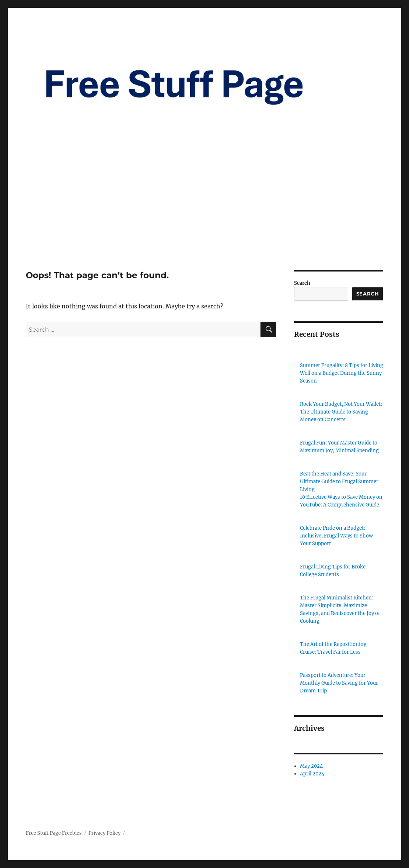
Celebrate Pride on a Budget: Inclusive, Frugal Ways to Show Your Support (336, 536)
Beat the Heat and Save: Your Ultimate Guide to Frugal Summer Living (339, 482)
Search (302, 283)
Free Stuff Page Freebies (54, 833)
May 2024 (311, 766)
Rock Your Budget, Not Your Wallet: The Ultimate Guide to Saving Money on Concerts (341, 412)
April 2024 (312, 774)
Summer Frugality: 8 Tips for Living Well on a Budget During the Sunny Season (342, 373)
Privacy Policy (104, 833)
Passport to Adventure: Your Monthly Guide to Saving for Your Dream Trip (339, 683)
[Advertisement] (206, 215)
